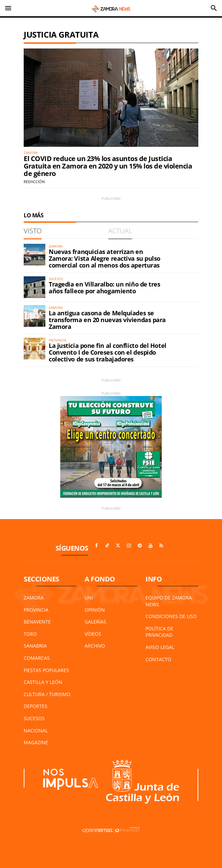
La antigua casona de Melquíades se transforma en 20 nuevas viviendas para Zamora (107, 320)
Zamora (34, 598)
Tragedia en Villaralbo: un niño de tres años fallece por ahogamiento (104, 288)
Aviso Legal (160, 647)
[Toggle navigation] (8, 8)
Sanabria (35, 646)
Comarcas (37, 658)
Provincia (36, 610)
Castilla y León (43, 682)
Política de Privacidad (159, 632)
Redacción (34, 182)
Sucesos (34, 718)
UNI (89, 598)
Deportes (36, 706)
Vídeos (93, 634)
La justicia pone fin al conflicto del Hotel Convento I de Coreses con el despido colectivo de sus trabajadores (108, 352)
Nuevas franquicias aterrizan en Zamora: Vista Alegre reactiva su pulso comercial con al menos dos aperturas (105, 258)
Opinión (95, 610)
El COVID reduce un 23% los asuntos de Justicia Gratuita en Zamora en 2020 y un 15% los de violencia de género (108, 166)
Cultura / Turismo (47, 694)
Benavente (37, 622)
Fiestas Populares (46, 670)
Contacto (158, 659)
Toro (30, 634)
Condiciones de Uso (171, 616)
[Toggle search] (214, 8)
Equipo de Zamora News (169, 601)
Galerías (95, 622)
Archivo (95, 646)
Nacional (36, 731)
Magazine (36, 742)
